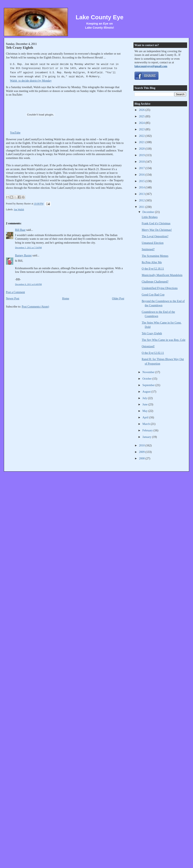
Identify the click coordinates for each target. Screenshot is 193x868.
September (149, 385)
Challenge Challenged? (155, 282)
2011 (142, 207)
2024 (142, 123)
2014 (142, 187)
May (145, 411)
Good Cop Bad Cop (153, 295)
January (147, 437)
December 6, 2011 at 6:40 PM (28, 284)
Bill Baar (20, 230)
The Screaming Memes (155, 256)
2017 (142, 168)
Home (66, 298)
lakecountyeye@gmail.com (151, 66)
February (148, 430)
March (147, 424)
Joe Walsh (19, 209)
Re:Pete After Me (152, 262)
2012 (142, 200)
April (146, 417)
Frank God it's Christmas (156, 223)
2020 (142, 149)
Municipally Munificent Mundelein (162, 275)
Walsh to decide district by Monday (31, 81)
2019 (142, 155)
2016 (142, 175)
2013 (142, 194)
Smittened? (148, 249)
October (147, 379)
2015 (142, 181)
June (145, 404)
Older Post (118, 298)
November (149, 372)
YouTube (15, 133)
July (145, 398)
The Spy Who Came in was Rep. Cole (163, 340)
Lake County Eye (99, 17)
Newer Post (13, 298)
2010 (142, 445)
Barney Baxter (23, 255)
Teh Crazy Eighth (20, 48)
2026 (142, 110)
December (149, 212)
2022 (142, 136)
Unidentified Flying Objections (160, 288)
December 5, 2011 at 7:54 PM (28, 247)
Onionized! (148, 346)
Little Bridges (150, 217)
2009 (142, 452)
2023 (142, 129)
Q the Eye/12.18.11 (153, 269)
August (147, 392)
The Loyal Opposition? (155, 236)
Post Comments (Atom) (35, 307)
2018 (142, 162)
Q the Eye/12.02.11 (153, 353)
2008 (142, 458)
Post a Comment (15, 292)
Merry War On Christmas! (157, 230)
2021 (142, 142)
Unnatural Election (152, 243)
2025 (142, 116)
